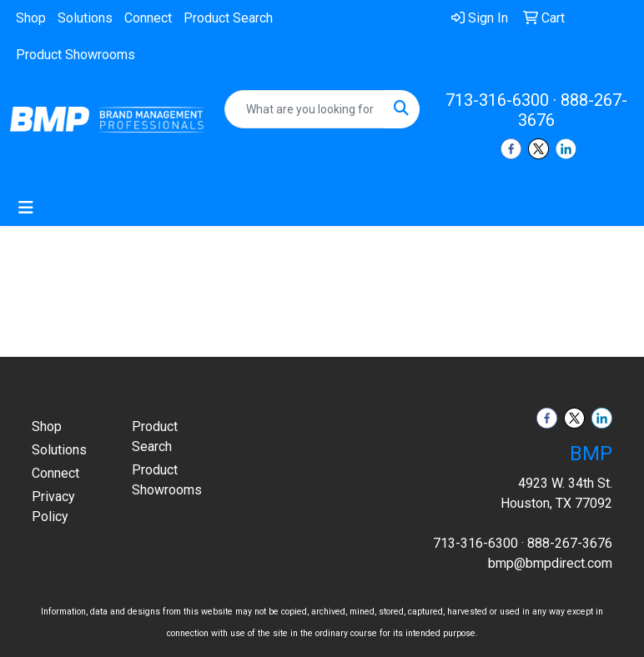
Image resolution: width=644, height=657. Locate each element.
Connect (148, 18)
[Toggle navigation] (26, 208)
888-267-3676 (570, 543)
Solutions (85, 18)
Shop (31, 18)
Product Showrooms (75, 55)
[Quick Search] (304, 109)
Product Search (228, 18)
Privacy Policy (53, 507)
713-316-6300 (497, 100)
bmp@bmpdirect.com (550, 563)
